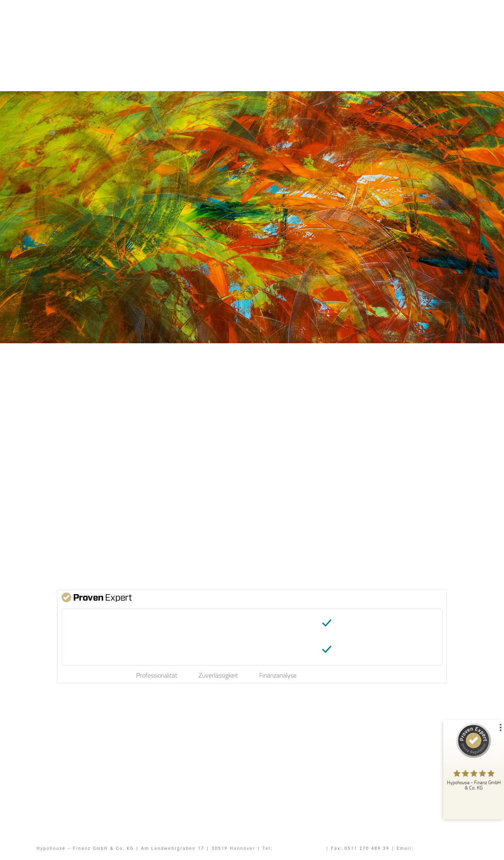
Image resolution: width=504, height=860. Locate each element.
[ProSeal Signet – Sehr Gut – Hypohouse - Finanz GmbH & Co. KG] (474, 759)
